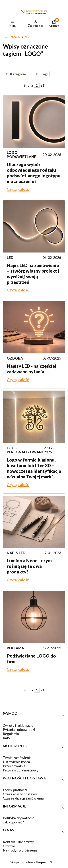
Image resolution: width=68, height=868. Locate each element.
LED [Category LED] (10, 257)
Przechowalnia (14, 766)
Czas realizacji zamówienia (23, 798)
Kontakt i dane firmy (18, 842)
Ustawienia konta (16, 762)
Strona (28, 85)
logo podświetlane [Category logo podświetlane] (21, 155)
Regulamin (11, 734)
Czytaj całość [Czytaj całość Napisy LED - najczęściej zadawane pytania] (18, 380)
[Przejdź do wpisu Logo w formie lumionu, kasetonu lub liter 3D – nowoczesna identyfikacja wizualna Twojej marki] (34, 417)
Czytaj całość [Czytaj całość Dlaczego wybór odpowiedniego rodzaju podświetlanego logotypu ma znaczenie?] (18, 189)
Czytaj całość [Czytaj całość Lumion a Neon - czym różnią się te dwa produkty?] (18, 580)
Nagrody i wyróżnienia (20, 850)
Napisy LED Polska (12, 37)
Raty (7, 738)
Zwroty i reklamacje (18, 725)
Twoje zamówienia (17, 758)
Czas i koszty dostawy (20, 794)
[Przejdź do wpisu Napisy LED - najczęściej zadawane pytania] (34, 327)
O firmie (9, 846)
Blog (27, 37)
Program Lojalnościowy (21, 770)
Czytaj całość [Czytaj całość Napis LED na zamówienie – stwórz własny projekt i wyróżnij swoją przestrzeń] (18, 290)
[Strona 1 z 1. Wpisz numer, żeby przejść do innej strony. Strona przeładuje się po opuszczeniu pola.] (37, 85)
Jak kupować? (13, 822)
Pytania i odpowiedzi (19, 730)
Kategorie (15, 74)
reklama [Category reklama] (16, 648)
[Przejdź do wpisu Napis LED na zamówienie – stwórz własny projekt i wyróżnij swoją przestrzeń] (34, 226)
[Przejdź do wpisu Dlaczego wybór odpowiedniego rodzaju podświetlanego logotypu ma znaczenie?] (34, 122)
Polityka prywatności (19, 818)
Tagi (42, 74)
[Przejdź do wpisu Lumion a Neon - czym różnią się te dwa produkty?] (34, 522)
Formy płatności (15, 790)
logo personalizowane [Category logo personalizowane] (25, 450)
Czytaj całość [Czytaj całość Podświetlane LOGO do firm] (18, 669)
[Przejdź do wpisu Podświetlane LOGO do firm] (34, 617)
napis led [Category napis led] (16, 553)
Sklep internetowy (30, 862)
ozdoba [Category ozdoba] (15, 358)
